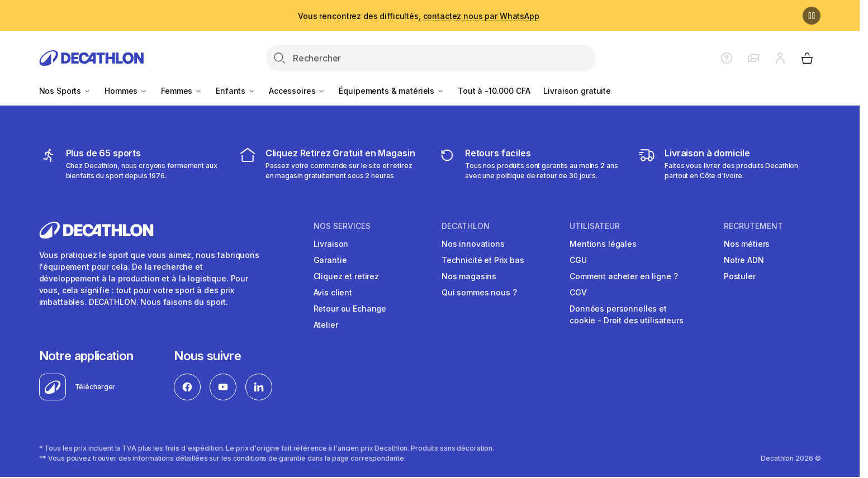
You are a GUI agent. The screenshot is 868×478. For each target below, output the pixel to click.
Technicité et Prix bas (483, 260)
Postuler (740, 276)
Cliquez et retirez (346, 276)
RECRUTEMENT (753, 226)
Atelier (326, 325)
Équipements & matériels (392, 91)
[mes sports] (131, 164)
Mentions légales (603, 244)
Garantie (330, 260)
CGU (578, 260)
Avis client (333, 292)
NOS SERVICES (342, 226)
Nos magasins (469, 276)
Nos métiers (747, 244)
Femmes (182, 91)
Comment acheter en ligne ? (623, 276)
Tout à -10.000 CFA (494, 91)
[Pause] (812, 16)
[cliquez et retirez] (330, 164)
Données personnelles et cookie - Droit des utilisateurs (627, 314)
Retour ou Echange (350, 309)
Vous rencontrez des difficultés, (419, 16)
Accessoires (297, 91)
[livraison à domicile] (729, 164)
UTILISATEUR (595, 226)
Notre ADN (744, 260)
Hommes (126, 91)
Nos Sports (65, 91)
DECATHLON (466, 226)
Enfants (236, 91)
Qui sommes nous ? (479, 292)
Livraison (331, 244)
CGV (578, 292)
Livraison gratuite (577, 91)
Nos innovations (473, 244)
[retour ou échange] (530, 164)
